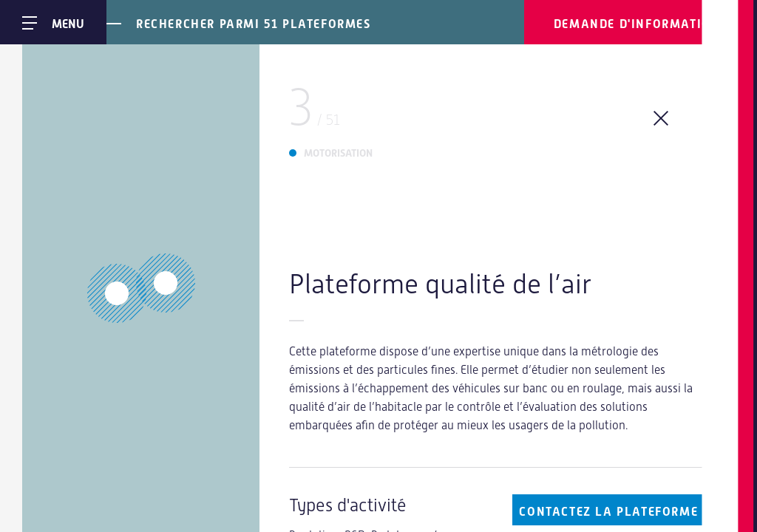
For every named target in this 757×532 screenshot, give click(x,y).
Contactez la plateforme (608, 512)
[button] (166, 283)
